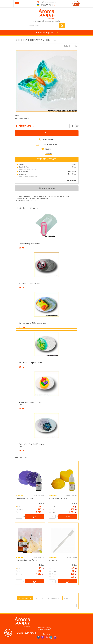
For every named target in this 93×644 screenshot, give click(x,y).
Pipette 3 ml (53, 560)
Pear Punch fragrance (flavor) (26, 560)
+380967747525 (46, 5)
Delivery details (71, 181)
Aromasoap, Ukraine (22, 118)
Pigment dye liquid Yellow (58, 498)
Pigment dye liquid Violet (25, 498)
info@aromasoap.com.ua (48, 2)
